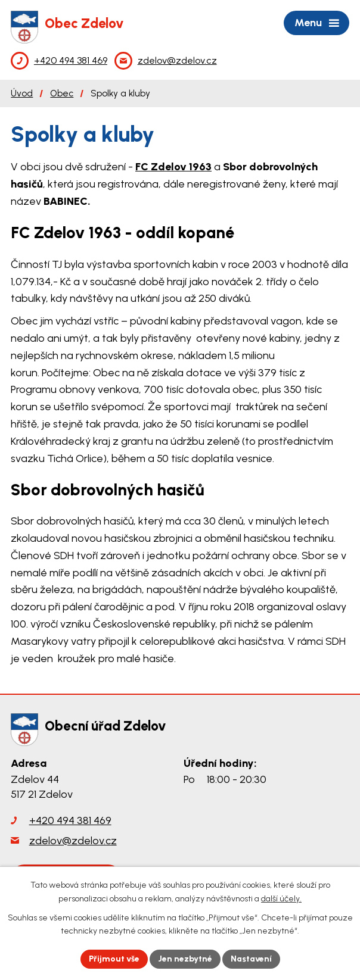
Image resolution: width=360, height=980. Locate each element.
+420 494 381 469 (70, 820)
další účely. (281, 899)
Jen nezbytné (185, 959)
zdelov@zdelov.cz (73, 841)
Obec (62, 93)
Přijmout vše (114, 959)
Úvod (22, 93)
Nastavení (251, 959)
